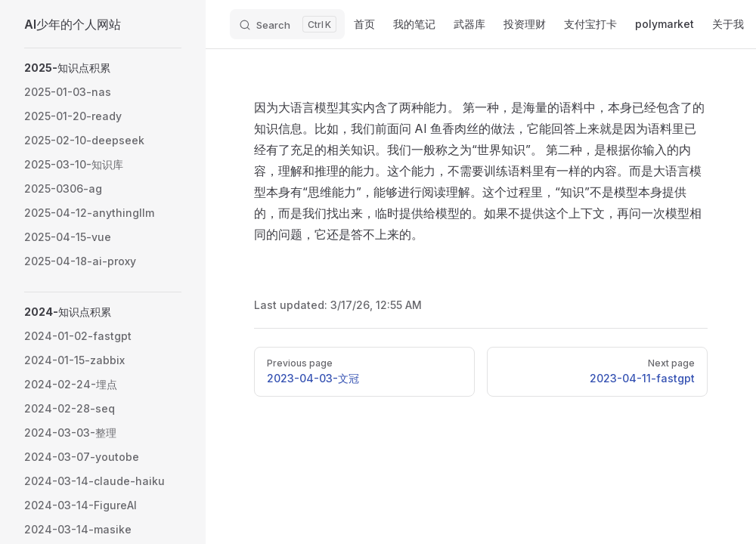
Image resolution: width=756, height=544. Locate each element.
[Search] (287, 24)
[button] (103, 68)
